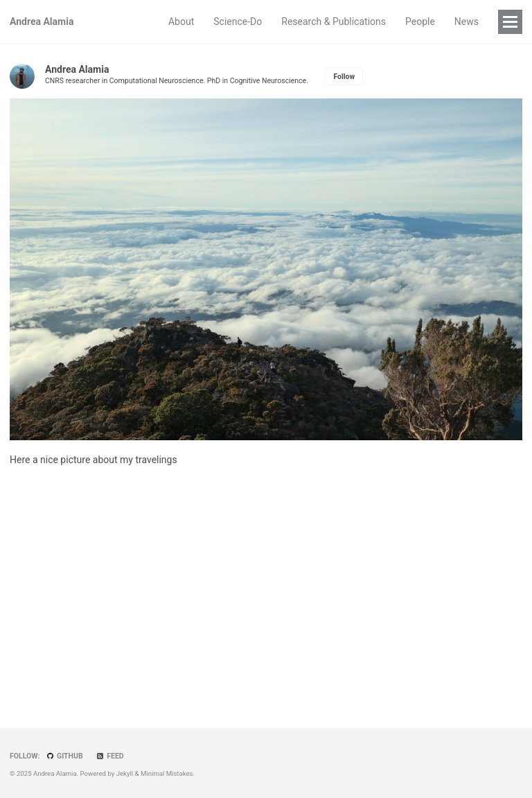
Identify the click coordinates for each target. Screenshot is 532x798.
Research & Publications (334, 21)
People (420, 21)
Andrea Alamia (42, 21)
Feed (110, 756)
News (467, 21)
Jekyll (125, 773)
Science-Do (238, 21)
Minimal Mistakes (167, 773)
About (181, 21)
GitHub (64, 756)
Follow (344, 77)
